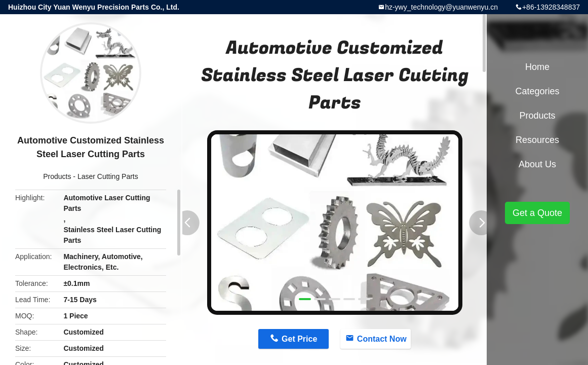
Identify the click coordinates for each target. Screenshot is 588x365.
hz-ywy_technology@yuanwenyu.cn (441, 7)
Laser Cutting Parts (108, 176)
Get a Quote (537, 213)
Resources (537, 140)
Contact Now (382, 339)
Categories (537, 91)
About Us (537, 164)
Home (537, 67)
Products (57, 176)
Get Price (299, 339)
